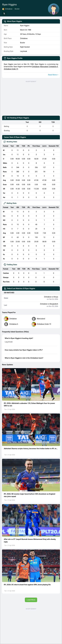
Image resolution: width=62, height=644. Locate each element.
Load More (31, 600)
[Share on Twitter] (4, 14)
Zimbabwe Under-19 (11, 69)
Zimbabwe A (53, 67)
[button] (31, 384)
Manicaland (44, 67)
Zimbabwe (36, 67)
